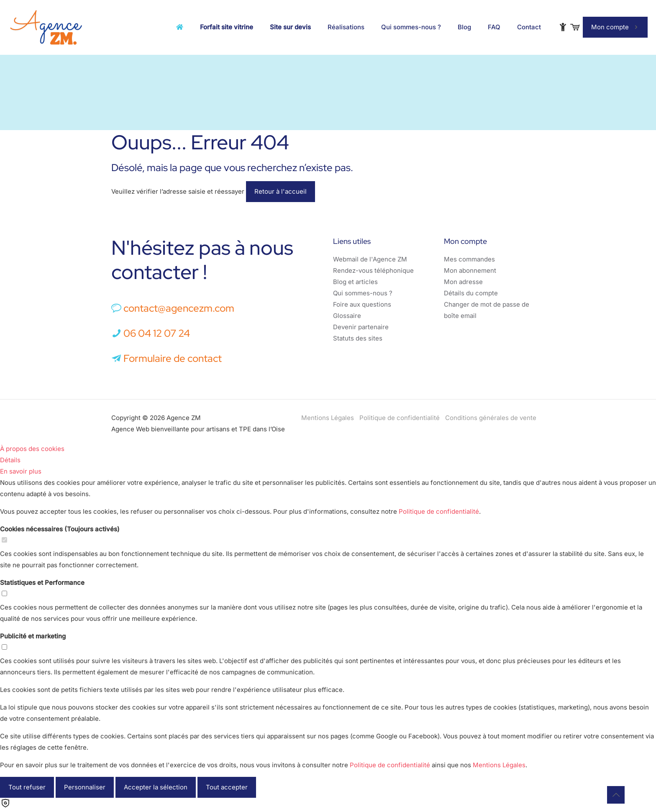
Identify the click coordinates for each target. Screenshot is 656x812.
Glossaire (347, 316)
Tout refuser (27, 787)
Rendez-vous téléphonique (373, 270)
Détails (10, 460)
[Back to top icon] (616, 795)
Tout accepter (227, 787)
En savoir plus (21, 471)
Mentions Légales (328, 418)
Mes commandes (469, 259)
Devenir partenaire (361, 327)
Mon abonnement (470, 270)
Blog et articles (355, 282)
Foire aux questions (362, 304)
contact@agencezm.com (179, 308)
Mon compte (615, 27)
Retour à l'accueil (281, 191)
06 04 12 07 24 (157, 333)
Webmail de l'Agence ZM (370, 259)
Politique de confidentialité (400, 418)
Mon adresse (463, 282)
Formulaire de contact (167, 358)
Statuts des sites (358, 338)
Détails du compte (471, 293)
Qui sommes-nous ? (363, 293)
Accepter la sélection (156, 787)
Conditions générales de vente (491, 418)
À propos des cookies (32, 449)
